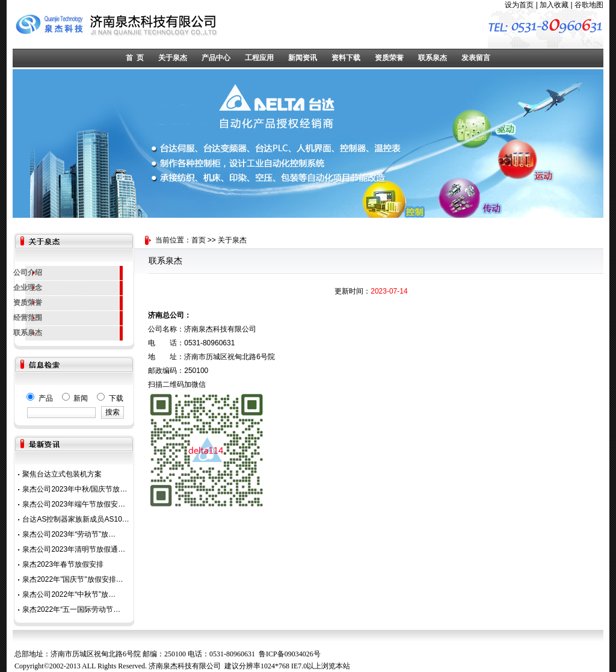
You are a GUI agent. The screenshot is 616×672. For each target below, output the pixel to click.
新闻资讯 (303, 58)
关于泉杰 (173, 58)
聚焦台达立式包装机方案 (62, 474)
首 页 (135, 58)
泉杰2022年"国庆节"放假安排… (72, 579)
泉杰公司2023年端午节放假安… (74, 504)
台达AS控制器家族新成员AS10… (75, 519)
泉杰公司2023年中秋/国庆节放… (75, 489)
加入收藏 (554, 5)
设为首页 (519, 5)
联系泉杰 (433, 58)
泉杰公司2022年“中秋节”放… (69, 594)
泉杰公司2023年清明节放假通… (74, 549)
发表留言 (476, 58)
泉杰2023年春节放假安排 (63, 564)
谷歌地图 (589, 5)
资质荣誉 (389, 58)
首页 (199, 240)
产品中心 (216, 58)
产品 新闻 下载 (75, 398)
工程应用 (259, 58)
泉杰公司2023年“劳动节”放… (69, 534)
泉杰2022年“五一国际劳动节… (71, 609)
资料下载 (346, 58)
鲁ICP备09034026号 (290, 654)
